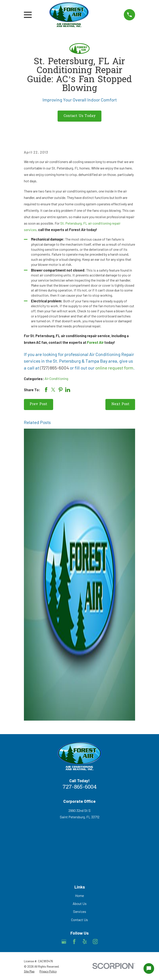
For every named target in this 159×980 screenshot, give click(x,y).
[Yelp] (85, 942)
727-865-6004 (80, 787)
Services (80, 911)
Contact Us (79, 920)
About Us (80, 903)
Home (79, 895)
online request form (114, 368)
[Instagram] (95, 942)
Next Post (120, 404)
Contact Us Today (80, 116)
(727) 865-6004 (54, 368)
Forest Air (95, 342)
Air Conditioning (56, 378)
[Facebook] (74, 942)
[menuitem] (29, 971)
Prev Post (38, 404)
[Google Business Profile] (64, 942)
